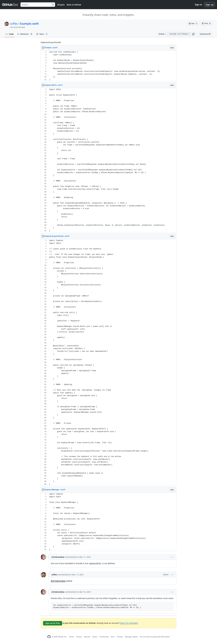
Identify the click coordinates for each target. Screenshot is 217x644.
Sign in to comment (129, 623)
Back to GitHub (74, 5)
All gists (61, 5)
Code (10, 34)
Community (104, 637)
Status (95, 637)
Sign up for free (53, 623)
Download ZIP (205, 34)
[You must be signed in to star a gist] (193, 24)
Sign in (198, 5)
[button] (193, 34)
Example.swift (29, 24)
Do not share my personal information (155, 637)
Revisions (25, 34)
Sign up (210, 5)
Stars (42, 34)
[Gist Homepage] (10, 5)
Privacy (79, 637)
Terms (72, 637)
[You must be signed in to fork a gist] (206, 24)
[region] (108, 66)
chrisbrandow (58, 557)
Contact (120, 637)
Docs (113, 637)
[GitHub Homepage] (49, 637)
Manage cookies (131, 637)
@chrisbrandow (58, 581)
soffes (14, 24)
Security (87, 637)
